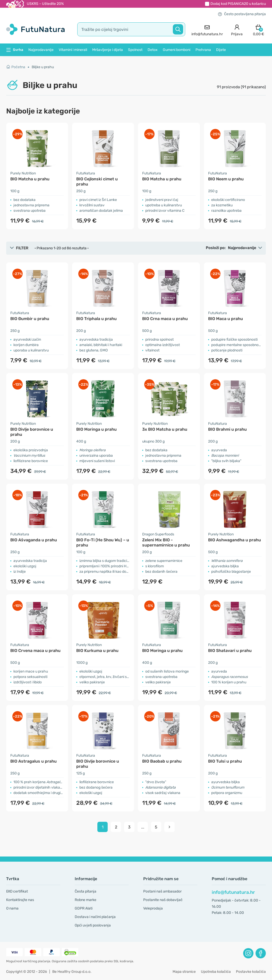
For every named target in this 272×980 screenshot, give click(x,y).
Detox (153, 50)
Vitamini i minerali (73, 50)
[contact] (207, 29)
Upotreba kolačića (216, 972)
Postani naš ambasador (162, 891)
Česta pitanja (86, 891)
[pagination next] (169, 827)
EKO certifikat (17, 891)
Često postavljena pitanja (242, 14)
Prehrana (203, 50)
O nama (12, 908)
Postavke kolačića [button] (251, 972)
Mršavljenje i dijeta (108, 50)
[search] (131, 29)
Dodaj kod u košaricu (238, 4)
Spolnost (135, 50)
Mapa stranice (184, 972)
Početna (16, 67)
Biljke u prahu (43, 67)
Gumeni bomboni (177, 50)
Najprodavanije (41, 50)
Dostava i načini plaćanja (95, 917)
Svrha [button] (15, 50)
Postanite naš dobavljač (163, 900)
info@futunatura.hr (233, 892)
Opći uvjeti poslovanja (93, 925)
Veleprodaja (153, 908)
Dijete (221, 50)
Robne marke (86, 900)
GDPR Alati (84, 908)
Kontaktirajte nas (20, 900)
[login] (237, 29)
